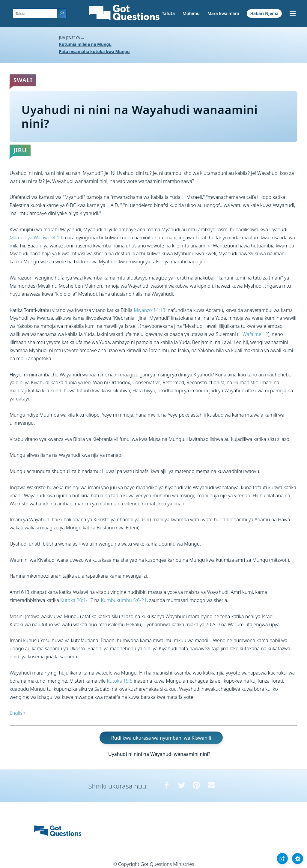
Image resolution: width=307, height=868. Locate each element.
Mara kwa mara (223, 13)
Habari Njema (264, 13)
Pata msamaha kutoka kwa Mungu (94, 51)
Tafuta (168, 13)
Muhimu (191, 13)
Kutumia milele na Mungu (85, 44)
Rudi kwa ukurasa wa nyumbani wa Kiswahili (161, 738)
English (17, 713)
